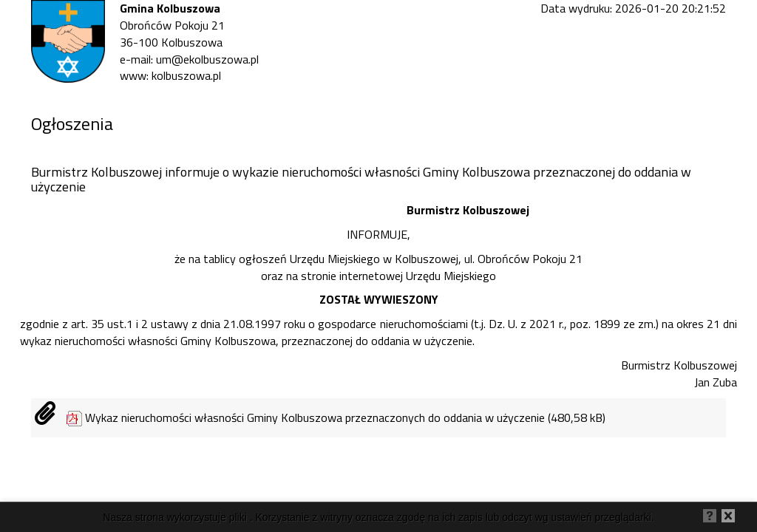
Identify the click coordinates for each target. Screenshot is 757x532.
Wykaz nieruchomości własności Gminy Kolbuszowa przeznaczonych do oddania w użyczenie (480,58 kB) (345, 417)
